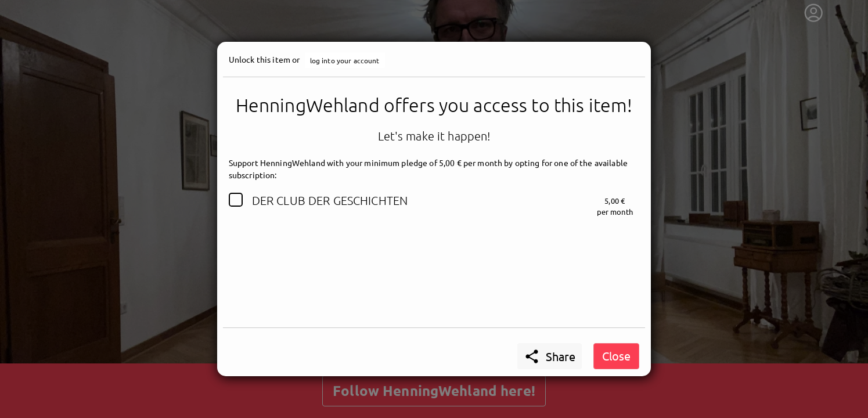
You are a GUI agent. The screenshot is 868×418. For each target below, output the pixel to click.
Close (616, 356)
